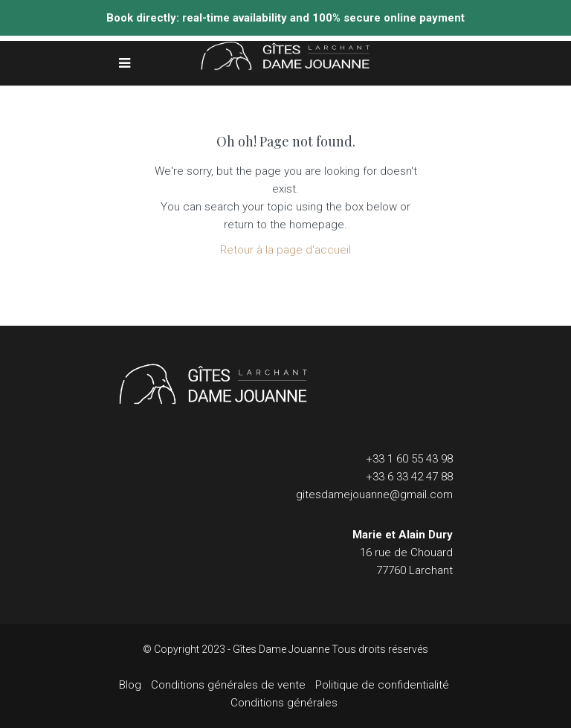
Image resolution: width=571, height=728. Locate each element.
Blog (130, 685)
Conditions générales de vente (228, 685)
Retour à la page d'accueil (285, 250)
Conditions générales (284, 703)
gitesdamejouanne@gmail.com (374, 495)
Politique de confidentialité (382, 685)
